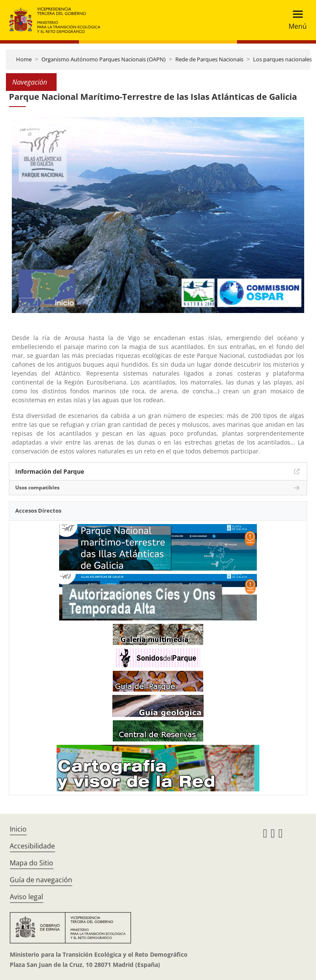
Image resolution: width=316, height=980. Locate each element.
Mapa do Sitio (31, 863)
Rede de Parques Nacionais (209, 59)
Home (24, 59)
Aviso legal (26, 897)
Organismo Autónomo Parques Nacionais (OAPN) (104, 59)
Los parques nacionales (282, 59)
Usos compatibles (37, 487)
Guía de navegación (41, 880)
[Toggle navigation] (295, 20)
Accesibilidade (32, 846)
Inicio (18, 829)
